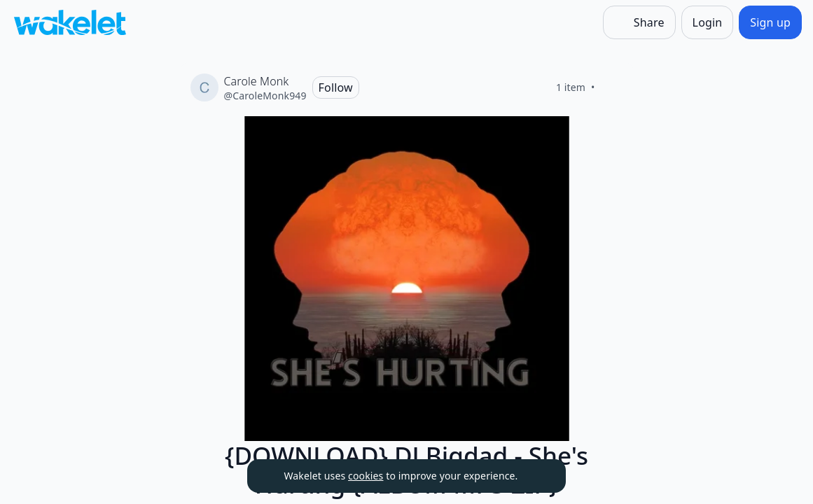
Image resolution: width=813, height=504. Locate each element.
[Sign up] (770, 22)
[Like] (612, 87)
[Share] (639, 22)
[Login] (708, 22)
